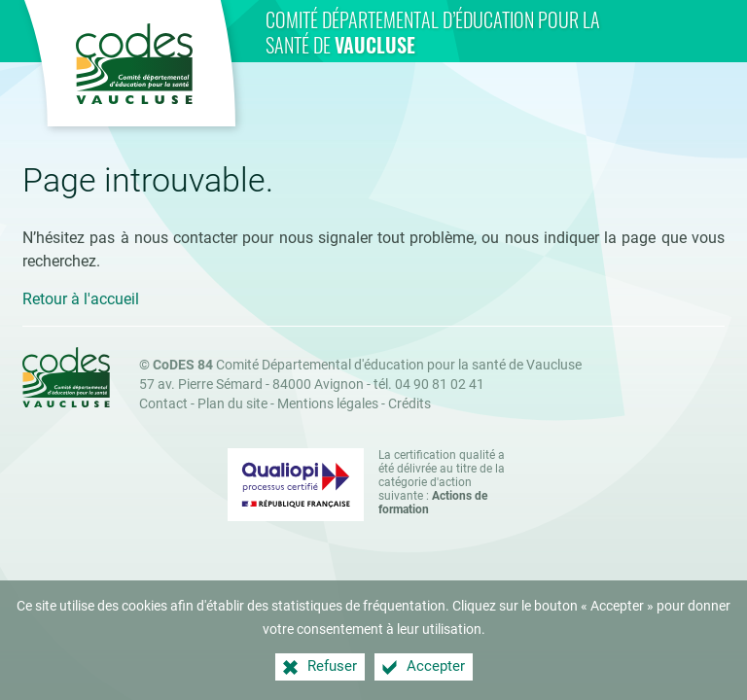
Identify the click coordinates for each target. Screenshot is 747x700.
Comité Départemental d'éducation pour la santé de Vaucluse (367, 365)
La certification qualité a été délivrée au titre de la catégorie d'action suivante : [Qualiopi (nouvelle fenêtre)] (442, 482)
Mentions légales (328, 404)
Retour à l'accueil (81, 299)
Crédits (409, 404)
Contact (163, 404)
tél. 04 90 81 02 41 (429, 385)
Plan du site (232, 404)
